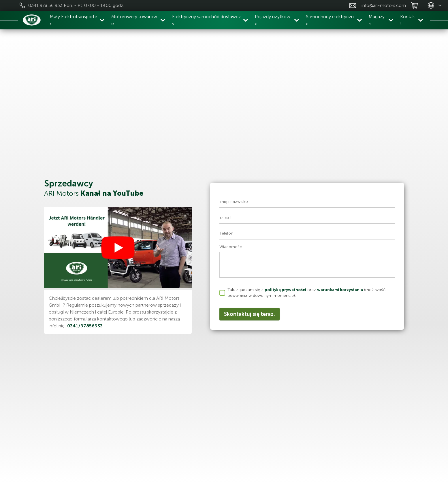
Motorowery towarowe (134, 20)
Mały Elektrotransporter (74, 20)
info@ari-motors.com (384, 5)
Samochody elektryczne (330, 20)
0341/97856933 (85, 326)
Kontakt (407, 20)
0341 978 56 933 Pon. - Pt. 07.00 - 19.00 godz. (76, 5)
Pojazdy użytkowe (273, 20)
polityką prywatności (285, 290)
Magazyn (377, 20)
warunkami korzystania (340, 290)
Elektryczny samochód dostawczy (206, 20)
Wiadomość (231, 247)
